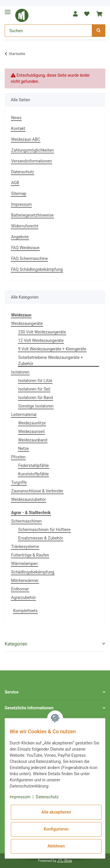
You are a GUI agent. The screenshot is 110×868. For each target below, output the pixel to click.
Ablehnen (56, 846)
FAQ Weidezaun (25, 248)
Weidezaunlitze (32, 423)
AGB (15, 183)
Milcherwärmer (25, 581)
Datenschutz (23, 172)
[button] (75, 14)
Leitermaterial (24, 415)
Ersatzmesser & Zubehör (41, 538)
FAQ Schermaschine (29, 258)
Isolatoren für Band (35, 398)
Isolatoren (20, 372)
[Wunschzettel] (87, 14)
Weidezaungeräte (27, 323)
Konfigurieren (56, 829)
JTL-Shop (65, 861)
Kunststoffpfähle (33, 474)
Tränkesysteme (25, 547)
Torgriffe (19, 482)
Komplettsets (25, 611)
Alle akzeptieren (56, 812)
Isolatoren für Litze (35, 381)
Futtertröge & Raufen (30, 555)
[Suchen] (48, 31)
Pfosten (18, 457)
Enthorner (20, 589)
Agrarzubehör (23, 598)
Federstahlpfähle (34, 465)
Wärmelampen (24, 564)
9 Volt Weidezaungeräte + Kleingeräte (52, 349)
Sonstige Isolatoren (36, 406)
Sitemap (19, 194)
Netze (23, 448)
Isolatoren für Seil (34, 389)
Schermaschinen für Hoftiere (44, 530)
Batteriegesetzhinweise (32, 215)
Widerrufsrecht (25, 226)
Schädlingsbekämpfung (33, 572)
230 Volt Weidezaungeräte (42, 332)
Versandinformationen (32, 161)
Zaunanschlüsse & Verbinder (37, 491)
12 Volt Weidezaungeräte (41, 340)
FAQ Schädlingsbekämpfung (37, 269)
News (16, 118)
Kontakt (18, 129)
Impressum (21, 204)
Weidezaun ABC (26, 139)
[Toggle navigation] (8, 10)
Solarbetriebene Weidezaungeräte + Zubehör (51, 361)
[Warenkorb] (99, 14)
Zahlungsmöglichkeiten (32, 150)
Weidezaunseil (31, 432)
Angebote (20, 237)
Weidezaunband (33, 440)
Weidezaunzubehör (29, 499)
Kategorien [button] (16, 644)
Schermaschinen (26, 521)
